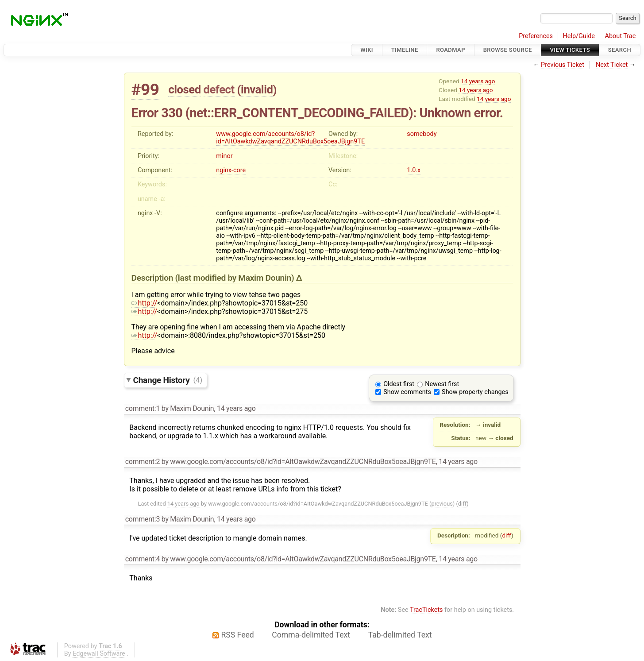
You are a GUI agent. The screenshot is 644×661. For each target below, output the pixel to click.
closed (184, 89)
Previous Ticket (563, 65)
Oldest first (399, 384)
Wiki (367, 50)
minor (224, 156)
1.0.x (414, 170)
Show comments (407, 392)
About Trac (621, 36)
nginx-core (231, 170)
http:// (145, 303)
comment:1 (143, 408)
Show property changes (475, 392)
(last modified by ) (236, 278)
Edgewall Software (99, 654)
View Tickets (570, 50)
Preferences (536, 36)
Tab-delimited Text (400, 635)
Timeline (405, 50)
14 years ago (478, 81)
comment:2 (143, 462)
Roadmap (451, 50)
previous (442, 504)
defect (219, 89)
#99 (145, 90)
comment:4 (143, 559)
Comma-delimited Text (311, 635)
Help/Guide (579, 36)
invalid (257, 89)
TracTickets (426, 610)
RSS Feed (238, 635)
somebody (422, 134)
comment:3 (143, 519)
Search (620, 50)
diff (462, 504)
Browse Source (508, 50)
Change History (168, 380)
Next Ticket (612, 65)
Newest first (442, 384)
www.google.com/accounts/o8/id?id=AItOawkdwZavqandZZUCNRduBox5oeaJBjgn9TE (290, 138)
